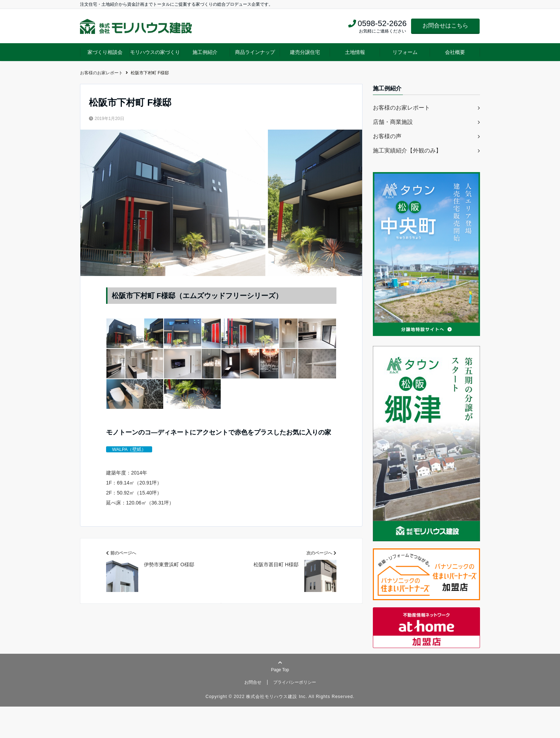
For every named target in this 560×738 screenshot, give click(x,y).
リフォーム (405, 52)
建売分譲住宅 (305, 52)
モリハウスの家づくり (155, 52)
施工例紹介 (205, 52)
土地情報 (355, 52)
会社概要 (455, 52)
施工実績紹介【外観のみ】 (407, 150)
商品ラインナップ (255, 52)
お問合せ (253, 714)
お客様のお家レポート (401, 108)
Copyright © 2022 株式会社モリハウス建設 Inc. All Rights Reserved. (280, 728)
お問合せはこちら (445, 26)
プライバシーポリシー (295, 714)
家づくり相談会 (105, 52)
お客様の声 (387, 136)
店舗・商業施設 (393, 122)
